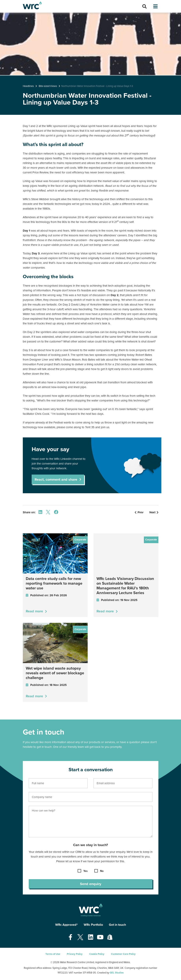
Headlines (28, 86)
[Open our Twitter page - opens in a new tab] (80, 937)
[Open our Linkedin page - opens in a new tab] (91, 937)
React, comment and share (56, 479)
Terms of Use (53, 954)
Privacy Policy (75, 954)
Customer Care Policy (123, 954)
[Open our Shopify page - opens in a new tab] (110, 937)
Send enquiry (91, 884)
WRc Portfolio (93, 925)
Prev (139, 512)
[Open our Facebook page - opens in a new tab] (70, 937)
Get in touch (117, 925)
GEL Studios (117, 973)
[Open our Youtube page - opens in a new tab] (100, 937)
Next (154, 512)
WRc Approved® (67, 925)
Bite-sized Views (48, 86)
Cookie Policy (97, 954)
